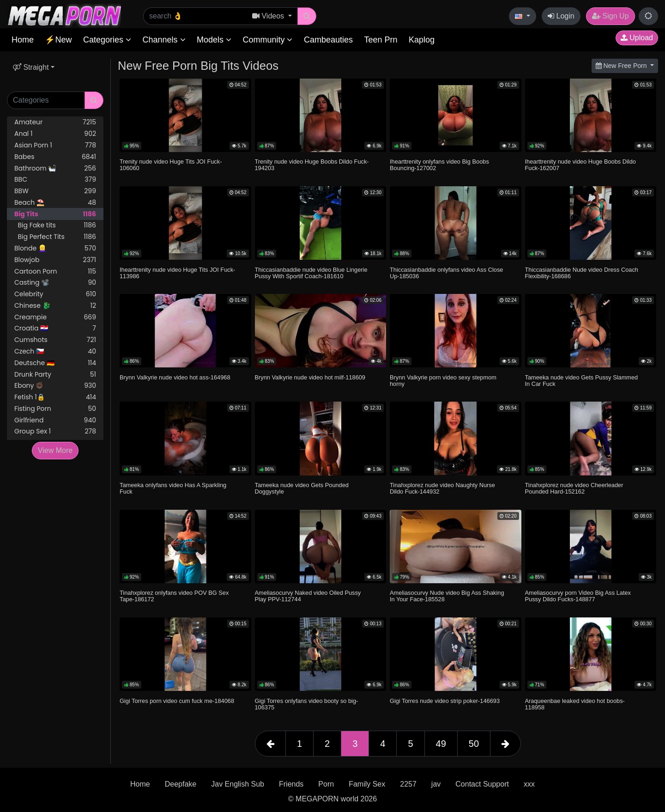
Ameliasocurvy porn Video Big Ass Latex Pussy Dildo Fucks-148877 (578, 596)
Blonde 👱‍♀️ (55, 248)
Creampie (55, 317)
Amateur (55, 122)
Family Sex (367, 784)
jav (436, 784)
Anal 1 (55, 134)
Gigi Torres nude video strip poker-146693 (445, 701)
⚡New (58, 40)
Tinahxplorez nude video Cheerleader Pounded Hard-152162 (574, 488)
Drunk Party (55, 375)
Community (267, 40)
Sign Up (610, 16)
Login (561, 16)
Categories (107, 40)
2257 (408, 784)
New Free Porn (622, 66)
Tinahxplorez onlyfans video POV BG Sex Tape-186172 (174, 596)
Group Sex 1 (55, 431)
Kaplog (422, 40)
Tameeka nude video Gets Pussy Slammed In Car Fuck (582, 381)
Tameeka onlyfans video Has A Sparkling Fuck (173, 488)
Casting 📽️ (55, 283)
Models (214, 40)
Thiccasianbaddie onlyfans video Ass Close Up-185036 (446, 273)
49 (441, 744)
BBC (55, 180)
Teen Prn (381, 40)
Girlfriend (55, 420)
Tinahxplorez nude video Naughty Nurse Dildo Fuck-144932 (442, 488)
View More (55, 450)
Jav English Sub (238, 784)
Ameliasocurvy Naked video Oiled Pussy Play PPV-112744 (308, 596)
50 (474, 744)
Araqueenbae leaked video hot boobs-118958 (575, 704)
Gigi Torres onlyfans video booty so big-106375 (307, 704)
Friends (291, 784)
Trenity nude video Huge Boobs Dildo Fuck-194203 (312, 165)
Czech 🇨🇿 (55, 351)
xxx (529, 784)
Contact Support (482, 784)
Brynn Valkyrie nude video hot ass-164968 (175, 377)
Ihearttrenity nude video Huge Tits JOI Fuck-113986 (177, 273)
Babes (55, 157)
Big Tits (55, 214)
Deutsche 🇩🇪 (55, 363)
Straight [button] (31, 67)
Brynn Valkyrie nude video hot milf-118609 (310, 377)
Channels (164, 40)
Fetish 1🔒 (55, 397)
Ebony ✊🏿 (55, 386)
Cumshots (55, 340)
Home (23, 40)
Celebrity (55, 294)
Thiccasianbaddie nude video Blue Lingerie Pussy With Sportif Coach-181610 (311, 273)
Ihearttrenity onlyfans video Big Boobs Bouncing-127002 (439, 165)
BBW (55, 191)
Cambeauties (328, 40)
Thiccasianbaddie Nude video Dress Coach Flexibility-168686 (582, 273)
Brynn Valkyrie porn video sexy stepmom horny (443, 381)
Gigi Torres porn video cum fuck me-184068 (177, 701)
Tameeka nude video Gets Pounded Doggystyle (302, 488)
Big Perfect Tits (55, 237)
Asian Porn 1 (55, 145)
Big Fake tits (55, 225)
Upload (637, 38)
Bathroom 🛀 (55, 168)
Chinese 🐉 (55, 306)
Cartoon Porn (55, 272)
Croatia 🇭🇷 (55, 328)
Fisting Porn (55, 409)
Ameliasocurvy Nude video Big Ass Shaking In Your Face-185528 (447, 596)
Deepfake (181, 784)
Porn (326, 784)
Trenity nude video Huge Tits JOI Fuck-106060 (171, 165)
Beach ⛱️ (55, 203)
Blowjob (55, 260)
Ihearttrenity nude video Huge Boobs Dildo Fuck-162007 (580, 165)
